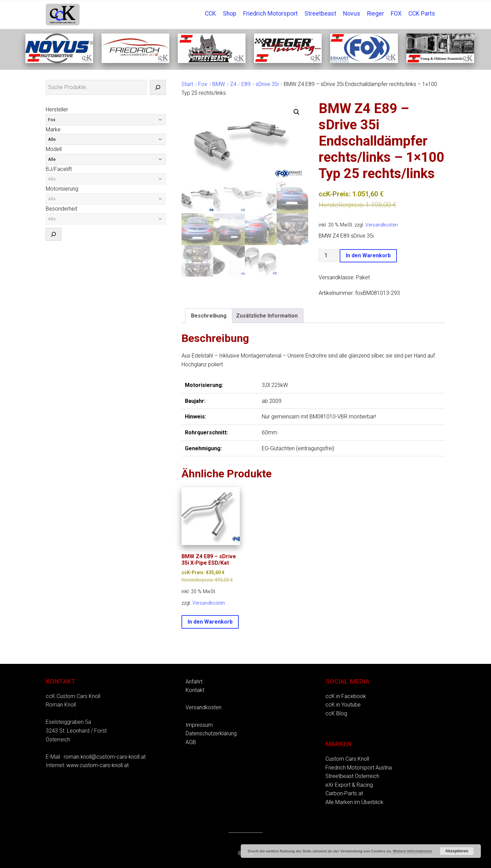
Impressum (199, 725)
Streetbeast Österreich (352, 776)
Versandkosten (382, 225)
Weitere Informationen (412, 851)
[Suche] (158, 87)
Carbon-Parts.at (344, 793)
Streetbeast (320, 14)
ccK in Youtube (343, 705)
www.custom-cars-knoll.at (98, 765)
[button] (297, 112)
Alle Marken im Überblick (354, 802)
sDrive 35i (267, 84)
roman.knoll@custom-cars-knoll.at (105, 757)
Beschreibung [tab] (209, 316)
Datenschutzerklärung (211, 733)
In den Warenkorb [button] (210, 622)
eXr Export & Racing (349, 785)
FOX (396, 14)
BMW (219, 84)
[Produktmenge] (328, 255)
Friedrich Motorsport (270, 14)
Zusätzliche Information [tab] (267, 316)
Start (187, 84)
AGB (191, 742)
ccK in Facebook (346, 696)
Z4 (233, 84)
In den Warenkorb (368, 255)
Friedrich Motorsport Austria (359, 768)
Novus (352, 14)
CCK (210, 14)
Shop (230, 14)
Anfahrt (194, 682)
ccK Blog (336, 713)
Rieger (376, 14)
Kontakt (195, 690)
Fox (203, 84)
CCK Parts (422, 14)
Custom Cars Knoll (347, 759)
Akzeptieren (457, 851)
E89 (246, 84)
